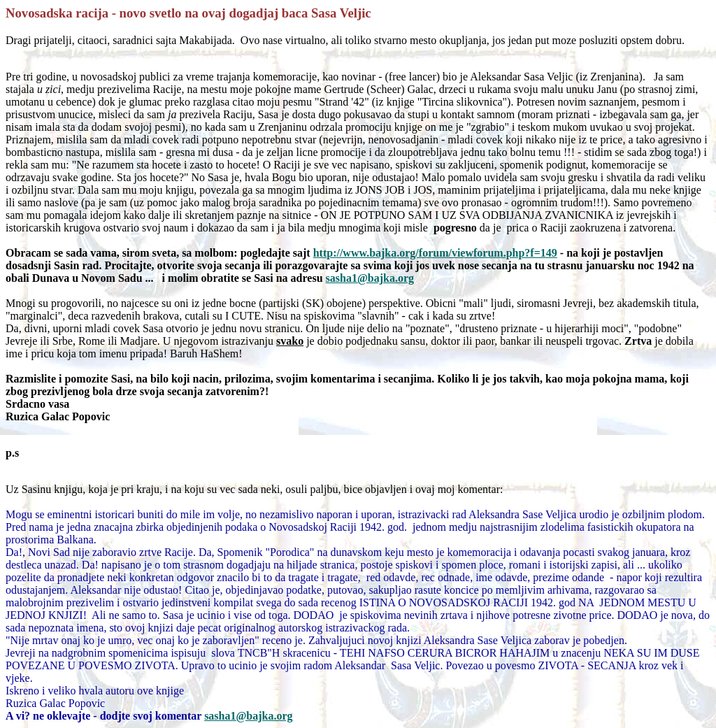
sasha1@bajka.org (248, 716)
